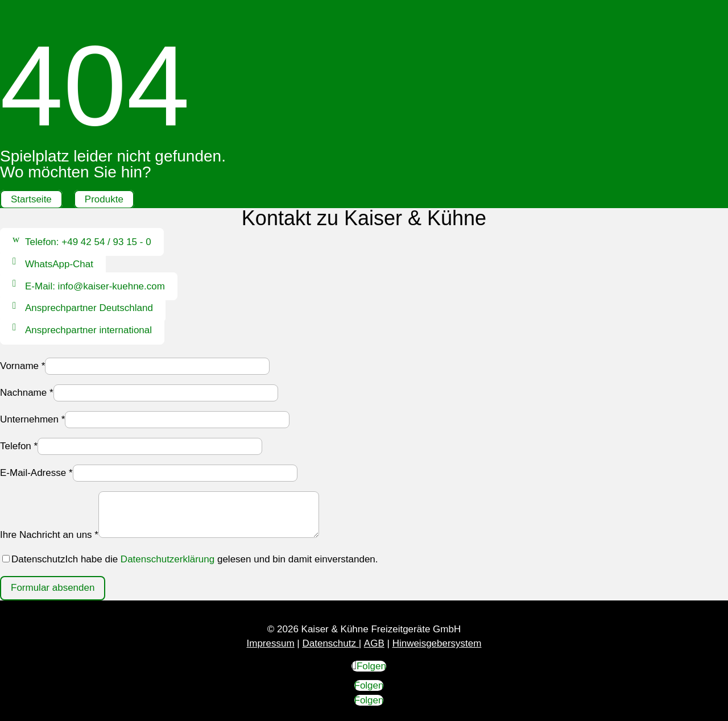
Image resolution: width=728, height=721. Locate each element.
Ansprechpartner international (88, 330)
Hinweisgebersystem (437, 643)
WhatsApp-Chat (59, 264)
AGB (374, 643)
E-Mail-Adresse (36, 473)
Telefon (19, 446)
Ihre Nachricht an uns (49, 535)
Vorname (22, 366)
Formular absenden (53, 588)
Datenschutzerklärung (167, 559)
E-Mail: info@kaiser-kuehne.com (95, 286)
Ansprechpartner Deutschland (89, 308)
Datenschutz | (332, 643)
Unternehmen (32, 419)
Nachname (27, 393)
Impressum (271, 643)
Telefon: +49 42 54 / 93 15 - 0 (88, 242)
